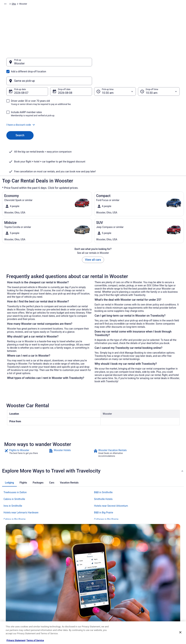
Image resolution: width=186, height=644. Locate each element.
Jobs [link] (8, 577)
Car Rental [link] (25, 4)
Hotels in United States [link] (62, 571)
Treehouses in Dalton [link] (15, 458)
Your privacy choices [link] (106, 599)
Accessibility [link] (103, 594)
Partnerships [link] (12, 588)
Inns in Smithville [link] (13, 471)
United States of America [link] (62, 4)
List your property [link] (14, 582)
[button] (93, 108)
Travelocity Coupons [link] (61, 605)
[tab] (9, 448)
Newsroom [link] (11, 594)
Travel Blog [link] (56, 616)
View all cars (93, 225)
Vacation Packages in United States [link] (68, 582)
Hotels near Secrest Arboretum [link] (111, 471)
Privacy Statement (16, 640)
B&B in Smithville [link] (103, 458)
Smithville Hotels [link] (103, 464)
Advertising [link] (11, 611)
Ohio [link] (79, 4)
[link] (26, 418)
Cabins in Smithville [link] (14, 464)
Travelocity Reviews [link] (60, 599)
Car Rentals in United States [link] (64, 594)
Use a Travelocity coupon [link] (154, 596)
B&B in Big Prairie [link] (104, 478)
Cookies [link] (100, 577)
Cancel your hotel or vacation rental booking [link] (159, 578)
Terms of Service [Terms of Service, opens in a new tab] (35, 640)
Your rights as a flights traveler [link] (156, 602)
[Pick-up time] (115, 75)
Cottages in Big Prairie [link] (106, 485)
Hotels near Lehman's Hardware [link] (21, 478)
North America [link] (40, 4)
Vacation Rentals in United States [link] (67, 577)
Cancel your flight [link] (150, 585)
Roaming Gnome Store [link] (16, 605)
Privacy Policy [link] (103, 571)
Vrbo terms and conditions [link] (109, 588)
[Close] (180, 632)
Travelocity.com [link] (10, 4)
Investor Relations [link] (14, 599)
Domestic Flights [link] (59, 588)
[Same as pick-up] (137, 64)
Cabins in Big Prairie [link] (14, 485)
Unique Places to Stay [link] (61, 611)
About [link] (8, 571)
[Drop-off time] (159, 75)
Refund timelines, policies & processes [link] (160, 591)
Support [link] (146, 571)
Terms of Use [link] (103, 582)
